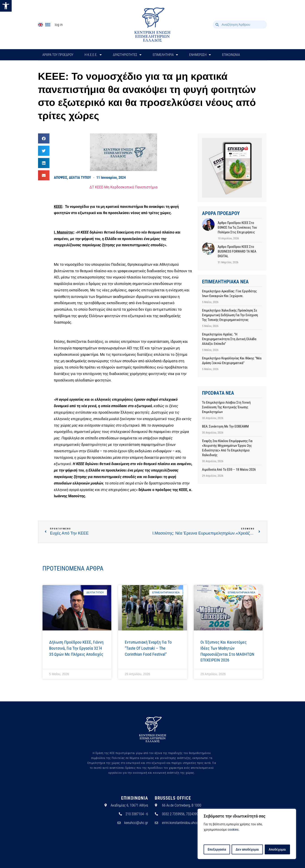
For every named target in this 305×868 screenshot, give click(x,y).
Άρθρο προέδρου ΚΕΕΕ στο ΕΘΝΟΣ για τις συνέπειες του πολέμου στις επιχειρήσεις (237, 228)
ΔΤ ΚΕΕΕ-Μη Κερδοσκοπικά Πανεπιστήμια (124, 187)
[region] (247, 834)
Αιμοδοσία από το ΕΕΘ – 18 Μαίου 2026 (229, 470)
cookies (233, 830)
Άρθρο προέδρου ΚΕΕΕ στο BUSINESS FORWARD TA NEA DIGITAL (237, 251)
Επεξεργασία (217, 849)
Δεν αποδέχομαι (247, 849)
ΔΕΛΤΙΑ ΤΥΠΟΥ (80, 178)
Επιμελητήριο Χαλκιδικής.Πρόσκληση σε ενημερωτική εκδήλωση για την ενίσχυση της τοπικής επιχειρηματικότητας (230, 315)
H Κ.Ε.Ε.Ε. (93, 55)
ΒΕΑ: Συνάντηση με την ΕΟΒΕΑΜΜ (225, 426)
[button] (6, 6)
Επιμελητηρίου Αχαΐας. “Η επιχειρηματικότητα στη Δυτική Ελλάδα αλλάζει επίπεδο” (229, 339)
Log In (59, 25)
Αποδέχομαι (277, 849)
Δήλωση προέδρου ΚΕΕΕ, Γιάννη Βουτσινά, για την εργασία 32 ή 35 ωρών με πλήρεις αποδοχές (76, 648)
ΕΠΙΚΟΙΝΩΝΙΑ (231, 55)
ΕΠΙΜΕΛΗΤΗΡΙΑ (165, 55)
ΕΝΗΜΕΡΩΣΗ (200, 55)
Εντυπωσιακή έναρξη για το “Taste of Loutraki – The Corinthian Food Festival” (148, 648)
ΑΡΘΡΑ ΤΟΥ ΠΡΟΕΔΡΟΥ (58, 55)
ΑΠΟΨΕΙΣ (61, 178)
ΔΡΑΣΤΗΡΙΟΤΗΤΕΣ (127, 55)
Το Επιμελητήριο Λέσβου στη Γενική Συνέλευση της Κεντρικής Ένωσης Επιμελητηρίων (226, 407)
